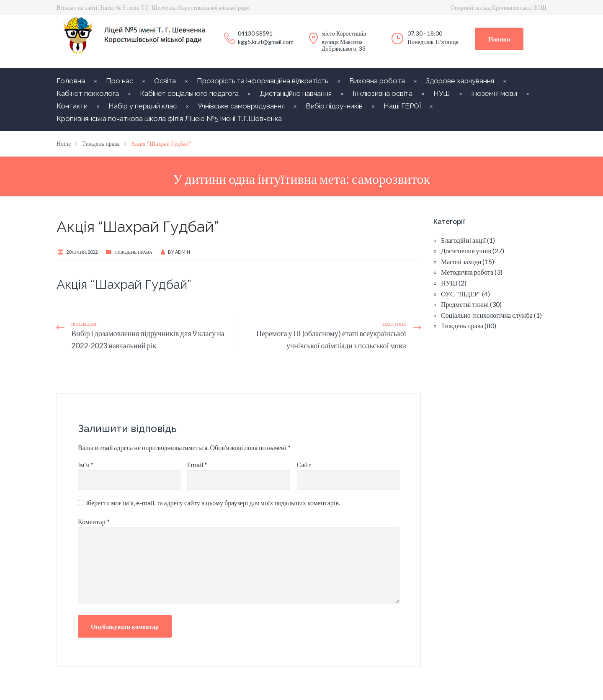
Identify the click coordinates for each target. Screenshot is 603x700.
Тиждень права (133, 252)
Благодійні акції (463, 240)
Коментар (94, 521)
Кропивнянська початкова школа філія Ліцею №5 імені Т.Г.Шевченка (169, 118)
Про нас (120, 81)
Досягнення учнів (466, 251)
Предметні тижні (465, 304)
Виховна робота (377, 81)
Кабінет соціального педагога (189, 93)
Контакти (72, 106)
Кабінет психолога (88, 93)
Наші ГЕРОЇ (402, 106)
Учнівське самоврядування (241, 106)
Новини (499, 39)
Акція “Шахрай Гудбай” (124, 284)
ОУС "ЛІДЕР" (461, 294)
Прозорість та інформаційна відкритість (263, 81)
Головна (71, 81)
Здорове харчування (460, 81)
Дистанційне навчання (296, 93)
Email (197, 465)
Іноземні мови (494, 93)
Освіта (165, 81)
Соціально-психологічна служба (487, 315)
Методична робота (467, 272)
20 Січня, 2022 (82, 252)
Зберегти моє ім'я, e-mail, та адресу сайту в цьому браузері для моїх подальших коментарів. (212, 503)
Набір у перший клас (143, 106)
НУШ (442, 93)
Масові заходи (461, 261)
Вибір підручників (334, 106)
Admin (183, 252)
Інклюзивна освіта (383, 93)
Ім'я (86, 465)
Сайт (304, 465)
